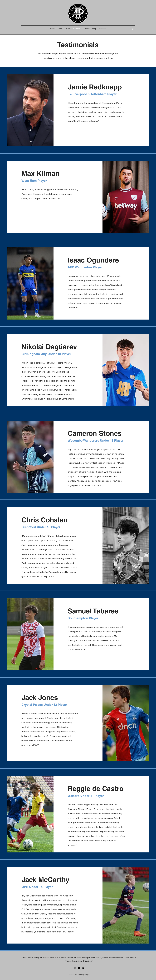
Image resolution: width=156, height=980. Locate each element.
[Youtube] (79, 968)
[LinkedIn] (83, 968)
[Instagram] (75, 968)
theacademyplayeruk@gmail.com (79, 961)
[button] (134, 29)
